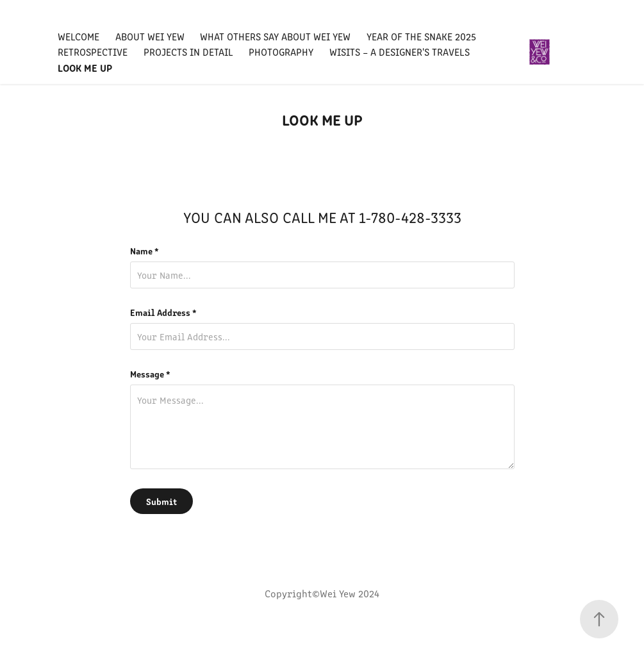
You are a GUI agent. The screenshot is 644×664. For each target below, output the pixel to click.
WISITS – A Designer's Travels (400, 52)
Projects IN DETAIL (188, 52)
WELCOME (78, 36)
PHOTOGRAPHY (281, 52)
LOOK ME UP (85, 67)
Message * (150, 374)
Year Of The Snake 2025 (421, 36)
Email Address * (163, 312)
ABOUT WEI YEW (150, 36)
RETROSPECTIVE (93, 52)
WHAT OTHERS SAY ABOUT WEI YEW (275, 36)
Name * (144, 251)
